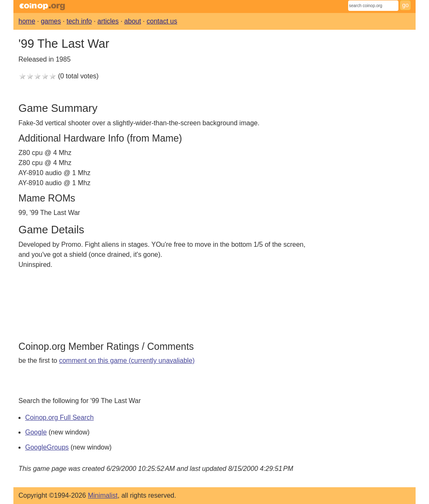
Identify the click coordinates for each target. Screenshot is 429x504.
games (51, 21)
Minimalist (103, 495)
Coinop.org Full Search (59, 417)
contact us (162, 21)
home (27, 21)
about (133, 21)
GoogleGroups (47, 447)
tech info (79, 21)
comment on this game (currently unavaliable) (127, 361)
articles (108, 21)
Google (36, 432)
